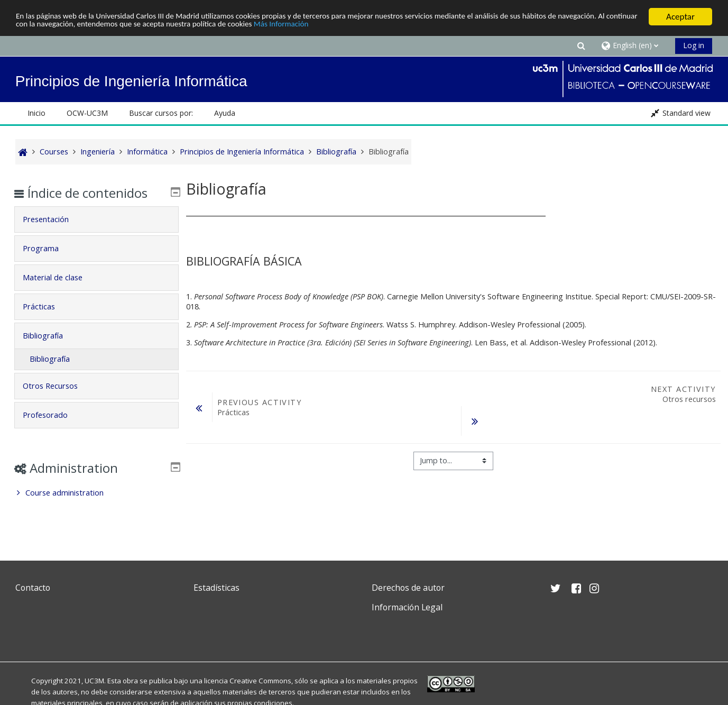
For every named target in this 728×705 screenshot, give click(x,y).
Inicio (36, 113)
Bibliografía (50, 336)
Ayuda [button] (225, 113)
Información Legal (407, 607)
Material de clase (60, 277)
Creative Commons (260, 681)
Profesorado (53, 415)
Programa (48, 248)
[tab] (96, 219)
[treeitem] (96, 493)
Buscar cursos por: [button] (161, 113)
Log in (694, 45)
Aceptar (680, 17)
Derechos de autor (408, 588)
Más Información (407, 26)
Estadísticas (216, 588)
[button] (581, 45)
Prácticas (46, 306)
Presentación (53, 219)
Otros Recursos (58, 386)
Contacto (33, 588)
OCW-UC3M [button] (87, 113)
